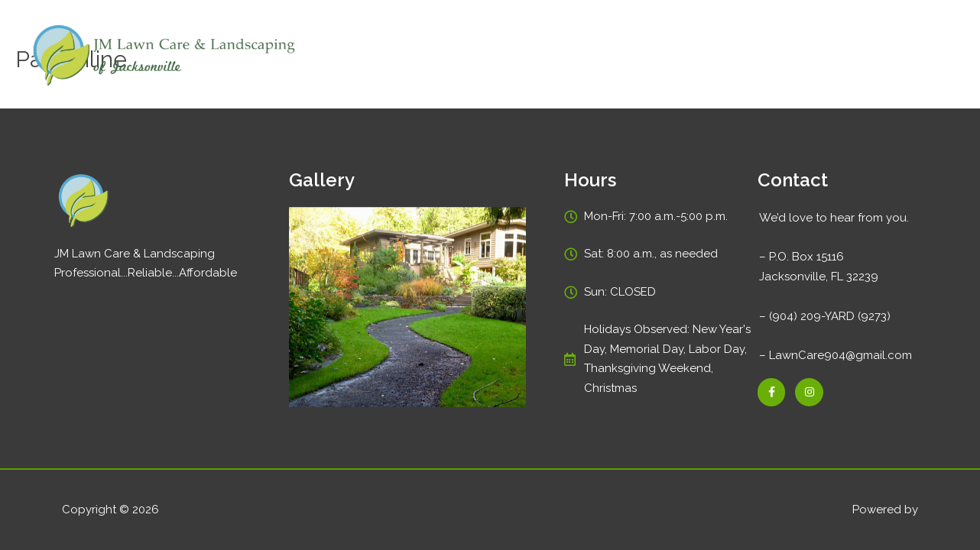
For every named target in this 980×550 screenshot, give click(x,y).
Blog (857, 56)
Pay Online (731, 56)
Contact (915, 56)
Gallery (802, 56)
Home (595, 56)
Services (656, 56)
